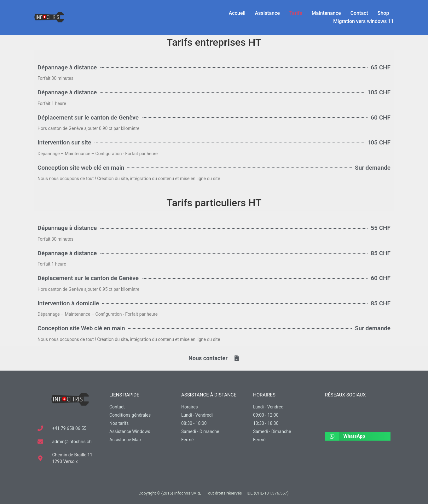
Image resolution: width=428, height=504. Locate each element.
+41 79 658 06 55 (69, 428)
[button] (358, 436)
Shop (383, 13)
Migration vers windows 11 (363, 21)
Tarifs (296, 13)
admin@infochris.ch (72, 442)
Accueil (237, 13)
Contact (359, 13)
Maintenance (326, 13)
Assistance (267, 13)
